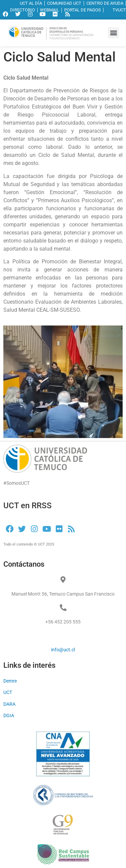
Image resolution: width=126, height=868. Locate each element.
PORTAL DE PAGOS (82, 10)
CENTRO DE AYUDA (105, 3)
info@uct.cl (63, 650)
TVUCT (116, 10)
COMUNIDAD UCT (64, 3)
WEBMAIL (50, 10)
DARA (9, 704)
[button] (113, 33)
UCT (8, 692)
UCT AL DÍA (31, 3)
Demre (10, 681)
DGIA (9, 715)
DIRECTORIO (23, 10)
